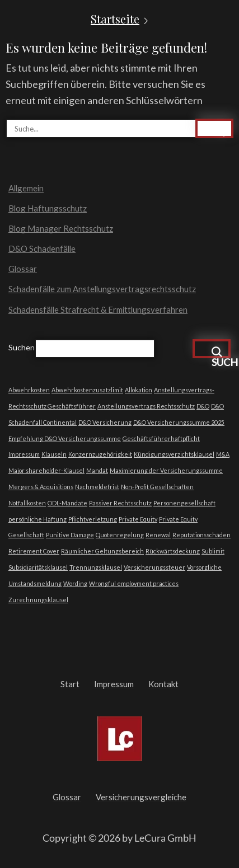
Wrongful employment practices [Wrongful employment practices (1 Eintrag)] (134, 583)
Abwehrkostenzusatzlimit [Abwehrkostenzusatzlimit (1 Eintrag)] (87, 390)
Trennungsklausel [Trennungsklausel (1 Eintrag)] (96, 567)
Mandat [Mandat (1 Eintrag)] (97, 470)
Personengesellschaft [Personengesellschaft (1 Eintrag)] (184, 503)
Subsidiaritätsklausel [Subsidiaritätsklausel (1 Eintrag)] (38, 567)
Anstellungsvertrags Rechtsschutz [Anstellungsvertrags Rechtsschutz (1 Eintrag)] (146, 406)
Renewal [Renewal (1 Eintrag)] (158, 535)
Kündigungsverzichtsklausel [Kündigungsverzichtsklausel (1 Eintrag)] (174, 454)
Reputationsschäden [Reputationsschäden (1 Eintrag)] (201, 535)
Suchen (22, 347)
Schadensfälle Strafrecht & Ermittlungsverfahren (98, 309)
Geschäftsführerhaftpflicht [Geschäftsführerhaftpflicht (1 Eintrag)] (161, 438)
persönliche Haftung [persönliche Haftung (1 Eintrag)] (38, 519)
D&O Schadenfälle (42, 248)
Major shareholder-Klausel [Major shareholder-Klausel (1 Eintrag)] (46, 470)
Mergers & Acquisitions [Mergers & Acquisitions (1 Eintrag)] (41, 487)
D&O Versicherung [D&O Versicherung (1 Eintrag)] (105, 422)
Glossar (23, 269)
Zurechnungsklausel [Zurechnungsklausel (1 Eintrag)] (38, 600)
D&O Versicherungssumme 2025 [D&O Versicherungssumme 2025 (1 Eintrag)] (179, 422)
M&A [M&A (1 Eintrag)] (223, 454)
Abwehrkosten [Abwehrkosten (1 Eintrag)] (29, 390)
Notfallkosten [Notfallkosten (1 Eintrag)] (27, 503)
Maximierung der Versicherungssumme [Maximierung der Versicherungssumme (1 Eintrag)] (166, 470)
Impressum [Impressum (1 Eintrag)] (24, 454)
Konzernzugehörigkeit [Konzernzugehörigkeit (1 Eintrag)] (100, 454)
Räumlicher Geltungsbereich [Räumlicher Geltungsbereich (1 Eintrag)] (102, 551)
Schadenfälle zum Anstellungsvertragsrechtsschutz (102, 289)
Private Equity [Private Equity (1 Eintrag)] (138, 519)
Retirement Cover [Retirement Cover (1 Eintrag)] (34, 551)
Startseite (115, 19)
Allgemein (26, 188)
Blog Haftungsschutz (48, 208)
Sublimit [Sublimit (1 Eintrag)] (213, 551)
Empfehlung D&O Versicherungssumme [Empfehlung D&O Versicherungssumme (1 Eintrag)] (65, 438)
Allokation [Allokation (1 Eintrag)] (139, 390)
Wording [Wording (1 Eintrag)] (75, 583)
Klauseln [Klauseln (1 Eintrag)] (54, 454)
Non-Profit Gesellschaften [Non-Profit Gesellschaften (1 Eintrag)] (157, 487)
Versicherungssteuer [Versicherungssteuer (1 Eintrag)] (154, 567)
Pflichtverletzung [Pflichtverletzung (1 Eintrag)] (93, 519)
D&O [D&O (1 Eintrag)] (203, 406)
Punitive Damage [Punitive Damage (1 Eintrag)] (70, 535)
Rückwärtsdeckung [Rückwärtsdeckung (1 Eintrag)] (173, 551)
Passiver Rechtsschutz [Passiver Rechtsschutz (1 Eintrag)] (120, 503)
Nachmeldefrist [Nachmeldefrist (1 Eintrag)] (97, 487)
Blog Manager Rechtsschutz (61, 228)
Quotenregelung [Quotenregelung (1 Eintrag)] (120, 535)
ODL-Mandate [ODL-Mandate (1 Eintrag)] (67, 503)
